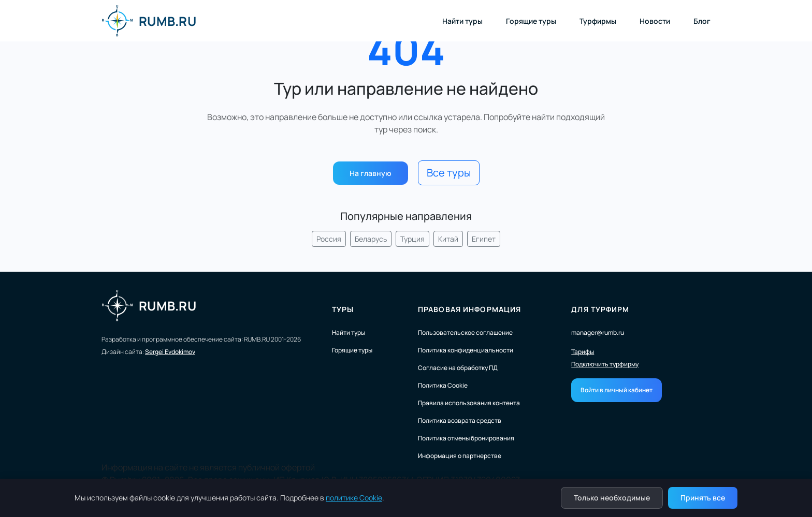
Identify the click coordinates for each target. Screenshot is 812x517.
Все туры (449, 173)
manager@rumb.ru (598, 333)
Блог (702, 21)
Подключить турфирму (605, 364)
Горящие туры (531, 21)
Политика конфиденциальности (466, 350)
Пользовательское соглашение (465, 333)
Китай (448, 239)
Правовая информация (469, 309)
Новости (655, 21)
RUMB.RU (149, 21)
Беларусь (371, 239)
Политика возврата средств (460, 420)
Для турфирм (600, 309)
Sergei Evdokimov (170, 352)
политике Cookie (354, 498)
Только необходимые (612, 498)
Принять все (703, 498)
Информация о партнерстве (460, 456)
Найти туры (462, 21)
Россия (329, 239)
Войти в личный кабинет (617, 390)
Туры (343, 309)
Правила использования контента (469, 403)
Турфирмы (598, 21)
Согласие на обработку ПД (458, 368)
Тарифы (583, 352)
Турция (412, 239)
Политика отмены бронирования (466, 438)
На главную (371, 173)
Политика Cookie (443, 385)
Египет (484, 239)
